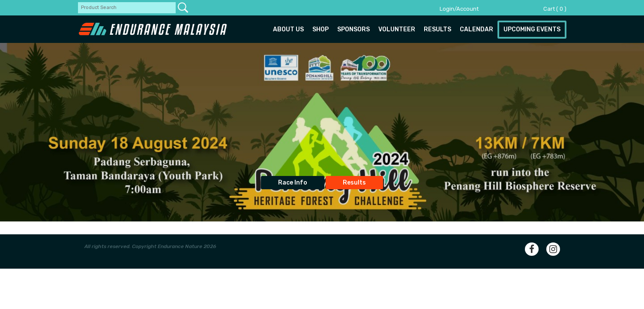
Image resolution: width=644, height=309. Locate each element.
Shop (321, 29)
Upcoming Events (532, 29)
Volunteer (397, 29)
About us (288, 29)
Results (437, 29)
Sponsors (353, 29)
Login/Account (459, 9)
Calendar (476, 29)
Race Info (293, 183)
